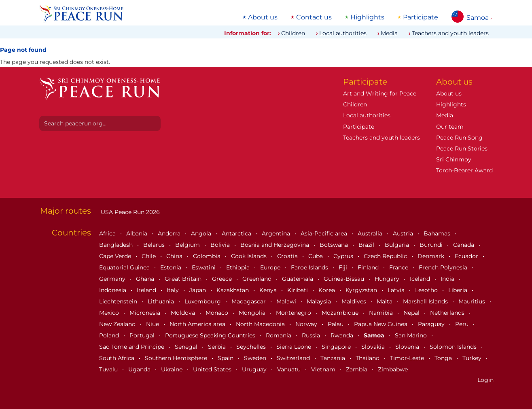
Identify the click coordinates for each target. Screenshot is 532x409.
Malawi (287, 301)
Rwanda (343, 335)
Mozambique (341, 313)
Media (389, 33)
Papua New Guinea (382, 324)
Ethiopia (239, 267)
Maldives (355, 301)
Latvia (397, 290)
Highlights (367, 17)
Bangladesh (117, 245)
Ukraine (173, 369)
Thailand (368, 358)
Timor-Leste (408, 358)
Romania (279, 335)
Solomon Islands (454, 347)
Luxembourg (203, 301)
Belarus (155, 245)
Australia (371, 233)
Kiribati (298, 290)
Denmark (432, 256)
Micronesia (146, 313)
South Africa (118, 358)
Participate (421, 17)
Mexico (110, 313)
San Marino (412, 335)
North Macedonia (261, 324)
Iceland (421, 279)
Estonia (172, 267)
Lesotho (427, 290)
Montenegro (294, 313)
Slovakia (374, 347)
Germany (113, 279)
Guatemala (298, 279)
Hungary (388, 279)
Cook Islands (250, 256)
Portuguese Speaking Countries (211, 335)
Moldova (184, 313)
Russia (312, 335)
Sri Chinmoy (454, 159)
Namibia (382, 313)
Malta (385, 301)
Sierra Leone (295, 347)
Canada (464, 245)
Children (293, 33)
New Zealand (118, 324)
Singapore (337, 347)
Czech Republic (386, 256)
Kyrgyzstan (362, 290)
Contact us (314, 17)
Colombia (208, 256)
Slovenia (408, 347)
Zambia (357, 369)
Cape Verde (116, 256)
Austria (404, 233)
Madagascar (249, 301)
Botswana (335, 245)
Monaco (218, 313)
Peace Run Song (459, 138)
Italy (174, 290)
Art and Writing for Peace (380, 93)
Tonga (444, 358)
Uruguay (255, 369)
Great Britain (184, 279)
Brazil (367, 245)
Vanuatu (290, 369)
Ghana (146, 279)
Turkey (473, 358)
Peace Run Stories (462, 148)
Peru (463, 324)
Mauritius (473, 301)
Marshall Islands (426, 301)
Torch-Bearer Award (464, 170)
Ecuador (467, 256)
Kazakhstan (233, 290)
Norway (307, 324)
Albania (138, 233)
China (175, 256)
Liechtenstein (119, 301)
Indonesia (113, 290)
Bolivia (221, 245)
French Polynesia (444, 267)
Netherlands (448, 313)
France (400, 267)
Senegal (187, 347)
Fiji (344, 267)
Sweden (256, 358)
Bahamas (438, 233)
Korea (327, 290)
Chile (149, 256)
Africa (108, 233)
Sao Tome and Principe (132, 347)
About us (263, 17)
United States (213, 369)
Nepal (412, 313)
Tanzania (334, 358)
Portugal (143, 335)
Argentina (277, 233)
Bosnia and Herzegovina (276, 245)
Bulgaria (398, 245)
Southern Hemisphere (177, 358)
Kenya (269, 290)
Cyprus (344, 256)
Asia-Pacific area (325, 233)
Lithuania (162, 301)
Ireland (147, 290)
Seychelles (252, 347)
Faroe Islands (310, 267)
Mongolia (253, 313)
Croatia (288, 256)
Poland (110, 335)
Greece (223, 279)
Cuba (316, 256)
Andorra (170, 233)
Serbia (218, 347)
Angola (202, 233)
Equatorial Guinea (125, 267)
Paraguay (432, 324)
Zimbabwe (393, 369)
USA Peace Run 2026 (129, 212)
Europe (271, 267)
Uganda (140, 369)
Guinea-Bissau (345, 279)
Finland (369, 267)
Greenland (258, 279)
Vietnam (324, 369)
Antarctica (237, 233)
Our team (450, 127)
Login (485, 380)
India (448, 279)
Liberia (459, 290)
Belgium (188, 245)
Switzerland (294, 358)
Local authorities (343, 33)
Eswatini (205, 267)
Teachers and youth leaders (450, 33)
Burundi (432, 245)
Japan (198, 290)
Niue (153, 324)
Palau (336, 324)
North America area (198, 324)
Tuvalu (109, 369)
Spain (226, 358)
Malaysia (320, 301)
